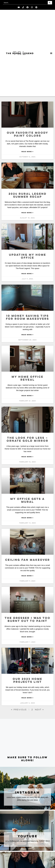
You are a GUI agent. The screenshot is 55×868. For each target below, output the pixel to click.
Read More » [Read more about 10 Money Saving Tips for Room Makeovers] (27, 335)
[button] (51, 53)
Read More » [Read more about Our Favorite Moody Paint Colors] (27, 152)
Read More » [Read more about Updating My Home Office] (27, 274)
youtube (28, 836)
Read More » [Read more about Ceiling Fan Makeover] (27, 576)
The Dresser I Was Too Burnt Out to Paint (28, 620)
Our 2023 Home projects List (27, 681)
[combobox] (25, 3)
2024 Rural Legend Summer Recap (28, 195)
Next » (39, 710)
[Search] (50, 3)
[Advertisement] (27, 737)
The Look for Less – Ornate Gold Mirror (27, 439)
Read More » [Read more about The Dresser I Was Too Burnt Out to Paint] (27, 637)
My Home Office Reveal (27, 378)
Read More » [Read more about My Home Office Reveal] (27, 396)
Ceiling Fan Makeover (28, 560)
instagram (27, 793)
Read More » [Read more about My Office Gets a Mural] (27, 518)
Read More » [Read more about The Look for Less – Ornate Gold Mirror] (27, 457)
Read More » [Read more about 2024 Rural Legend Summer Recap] (27, 213)
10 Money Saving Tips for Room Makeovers (27, 317)
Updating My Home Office (28, 256)
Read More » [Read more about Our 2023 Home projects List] (27, 698)
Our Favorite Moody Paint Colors (28, 134)
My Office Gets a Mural (28, 501)
